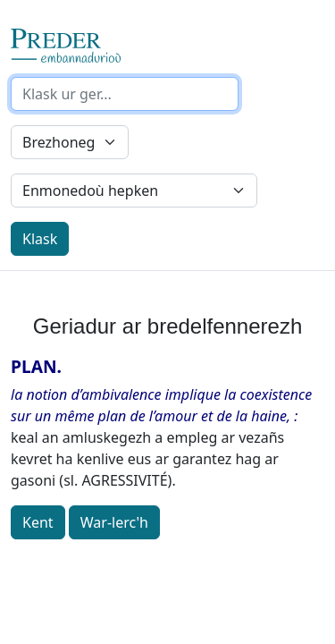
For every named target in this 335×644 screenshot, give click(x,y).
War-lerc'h (114, 522)
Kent (38, 522)
